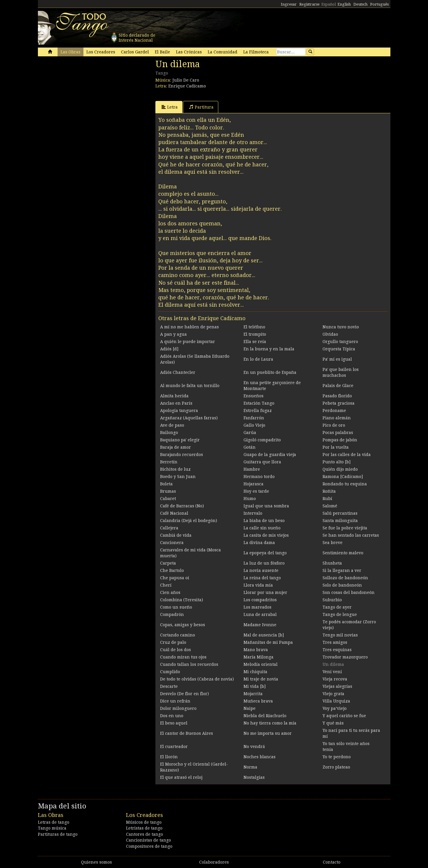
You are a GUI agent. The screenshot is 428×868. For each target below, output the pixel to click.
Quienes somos (96, 862)
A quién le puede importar (188, 342)
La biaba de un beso (264, 521)
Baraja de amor (176, 447)
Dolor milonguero (178, 708)
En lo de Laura (258, 359)
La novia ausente (261, 570)
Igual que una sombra (266, 506)
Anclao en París (176, 403)
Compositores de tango (149, 846)
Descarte (169, 686)
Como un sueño (176, 607)
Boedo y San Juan (178, 477)
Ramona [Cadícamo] (343, 477)
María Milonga (259, 657)
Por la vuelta (336, 447)
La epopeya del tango (265, 553)
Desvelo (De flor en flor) (184, 694)
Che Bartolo (172, 570)
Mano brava (256, 650)
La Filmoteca (256, 52)
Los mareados (257, 607)
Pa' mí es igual (337, 359)
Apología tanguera (179, 411)
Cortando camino (178, 635)
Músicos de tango (144, 822)
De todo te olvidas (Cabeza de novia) (197, 679)
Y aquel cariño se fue (344, 716)
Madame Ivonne (260, 625)
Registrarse (309, 4)
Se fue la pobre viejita (345, 528)
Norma (250, 767)
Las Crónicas (189, 52)
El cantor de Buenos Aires (187, 733)
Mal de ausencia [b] (264, 635)
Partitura (201, 107)
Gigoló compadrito (262, 440)
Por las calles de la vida (347, 455)
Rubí (327, 499)
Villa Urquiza (336, 701)
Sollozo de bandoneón (345, 578)
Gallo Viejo (254, 425)
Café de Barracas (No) (182, 506)
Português (379, 4)
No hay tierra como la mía (270, 723)
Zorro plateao (336, 767)
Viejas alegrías (337, 686)
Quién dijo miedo (340, 469)
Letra (170, 107)
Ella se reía (255, 342)
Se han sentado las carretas (351, 535)
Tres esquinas (337, 650)
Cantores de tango (145, 834)
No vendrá (254, 747)
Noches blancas (260, 757)
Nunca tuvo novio (341, 327)
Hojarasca (254, 484)
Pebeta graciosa (339, 403)
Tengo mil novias (340, 635)
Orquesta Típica (339, 349)
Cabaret (168, 499)
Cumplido (170, 672)
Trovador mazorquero (345, 657)
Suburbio (332, 600)
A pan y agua (173, 334)
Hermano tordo (259, 477)
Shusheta (332, 563)
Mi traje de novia (261, 679)
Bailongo (169, 433)
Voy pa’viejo (335, 708)
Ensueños (254, 396)
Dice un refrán (175, 701)
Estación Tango (259, 403)
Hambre (252, 469)
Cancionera (172, 543)
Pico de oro (334, 425)
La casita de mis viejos (266, 535)
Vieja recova (335, 679)
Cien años (170, 592)
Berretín (169, 462)
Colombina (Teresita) (182, 600)
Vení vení (332, 672)
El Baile (162, 52)
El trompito (255, 334)
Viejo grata (333, 694)
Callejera (169, 528)
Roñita (329, 491)
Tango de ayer (337, 607)
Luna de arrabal (260, 614)
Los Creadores (101, 52)
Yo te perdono (337, 757)
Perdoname (334, 411)
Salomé (330, 506)
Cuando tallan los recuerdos (189, 664)
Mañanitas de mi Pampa (268, 642)
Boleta (166, 484)
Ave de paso (172, 425)
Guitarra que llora (262, 462)
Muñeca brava (258, 701)
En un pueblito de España (270, 372)
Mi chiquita (255, 672)
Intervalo (253, 513)
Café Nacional (174, 513)
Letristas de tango (144, 828)
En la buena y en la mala (269, 349)
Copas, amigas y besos (183, 625)
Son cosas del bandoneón (349, 592)
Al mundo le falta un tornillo (190, 386)
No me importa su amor (268, 733)
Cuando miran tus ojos (183, 657)
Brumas (168, 491)
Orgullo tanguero (340, 342)
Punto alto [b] (336, 462)
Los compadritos (260, 600)
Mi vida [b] (255, 686)
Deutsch (360, 4)
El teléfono (254, 327)
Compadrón (172, 614)
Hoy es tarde (256, 491)
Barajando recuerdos (182, 455)
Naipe (250, 708)
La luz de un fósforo (264, 563)
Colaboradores (214, 862)
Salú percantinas (340, 513)
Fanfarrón (254, 418)
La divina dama (259, 543)
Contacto (332, 862)
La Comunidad (223, 52)
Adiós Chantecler (178, 372)
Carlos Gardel (135, 52)
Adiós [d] (169, 349)
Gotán (250, 447)
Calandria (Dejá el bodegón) (189, 521)
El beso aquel (174, 723)
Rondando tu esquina (345, 484)
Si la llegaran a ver (342, 570)
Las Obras (71, 52)
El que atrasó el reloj (181, 777)
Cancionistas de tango (148, 840)
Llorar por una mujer (265, 592)
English (344, 4)
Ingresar (289, 4)
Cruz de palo (173, 642)
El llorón (169, 757)
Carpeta (168, 563)
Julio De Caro (186, 80)
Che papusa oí (175, 578)
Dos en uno (172, 716)
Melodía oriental (261, 664)
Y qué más (333, 723)
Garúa (250, 433)
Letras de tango (54, 822)
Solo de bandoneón (342, 585)
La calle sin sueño (262, 528)
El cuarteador (174, 747)
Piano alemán (337, 418)
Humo (250, 499)
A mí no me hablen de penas (189, 327)
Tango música (52, 828)
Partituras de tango (58, 834)
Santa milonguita (340, 521)
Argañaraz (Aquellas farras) (189, 418)
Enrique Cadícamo (187, 86)
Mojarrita (253, 694)
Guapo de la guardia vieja (270, 455)
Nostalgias (254, 777)
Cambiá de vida (176, 535)
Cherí (166, 585)
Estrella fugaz (258, 411)
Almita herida (174, 396)
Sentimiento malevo (343, 553)
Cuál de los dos (176, 650)
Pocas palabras (338, 433)
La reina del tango (262, 578)
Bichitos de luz (175, 469)
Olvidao (330, 334)
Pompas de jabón (340, 440)
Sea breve (333, 543)
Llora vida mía (258, 585)
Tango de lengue (340, 614)
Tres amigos (335, 642)
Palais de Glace (338, 386)
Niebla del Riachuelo (265, 716)
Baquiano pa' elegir (180, 440)
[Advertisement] (82, 99)
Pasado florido (337, 396)
